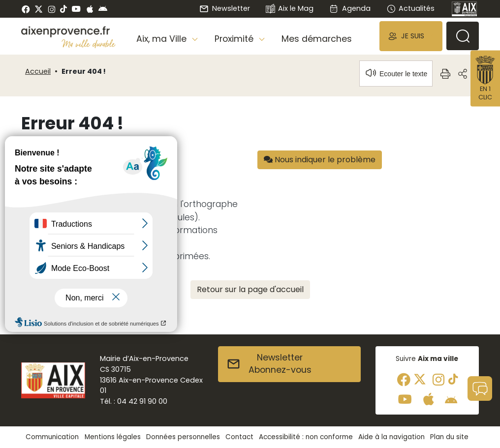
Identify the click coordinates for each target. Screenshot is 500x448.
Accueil (38, 71)
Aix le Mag (290, 9)
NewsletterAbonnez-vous (269, 364)
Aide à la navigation (391, 437)
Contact (239, 437)
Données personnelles (183, 437)
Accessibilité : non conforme (306, 437)
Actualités (410, 8)
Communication (52, 437)
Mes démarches (317, 39)
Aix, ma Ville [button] (163, 39)
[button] (411, 36)
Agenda (350, 8)
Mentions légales (113, 437)
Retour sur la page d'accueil (250, 289)
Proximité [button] (235, 39)
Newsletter (224, 8)
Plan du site (449, 437)
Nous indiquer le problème (320, 160)
